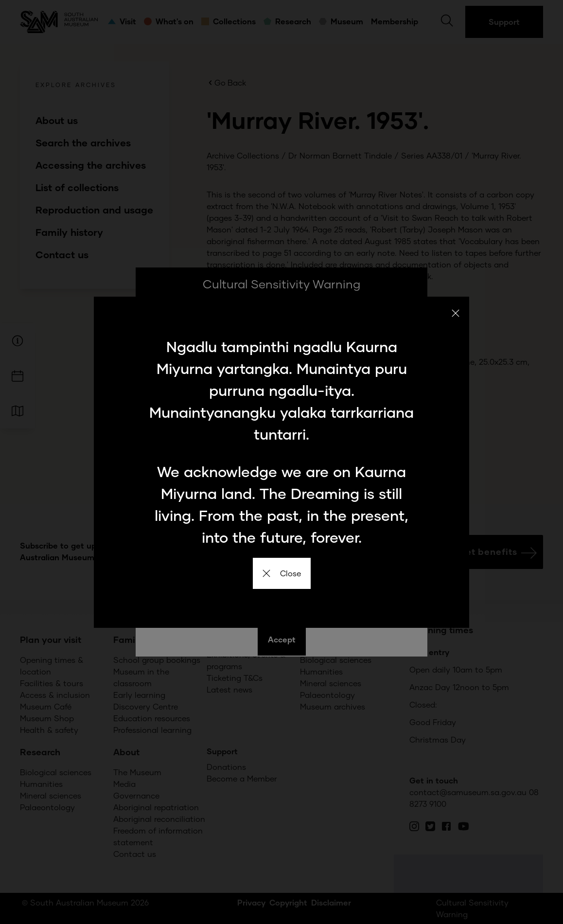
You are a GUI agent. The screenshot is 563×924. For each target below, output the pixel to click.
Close (282, 573)
